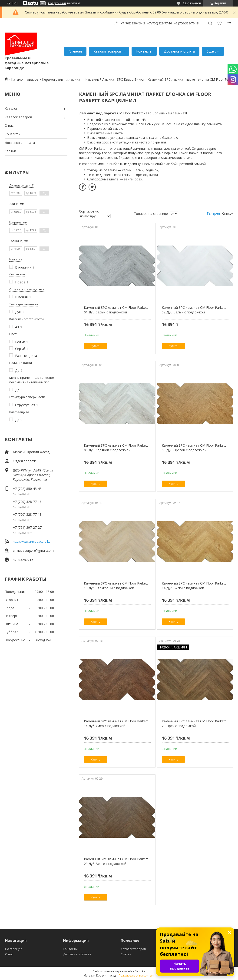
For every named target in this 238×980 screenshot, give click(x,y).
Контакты (144, 51)
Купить (96, 346)
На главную (14, 949)
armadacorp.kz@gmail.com (33, 550)
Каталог (11, 108)
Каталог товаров (107, 51)
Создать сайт (57, 3)
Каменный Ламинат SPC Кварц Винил (115, 79)
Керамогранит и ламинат (62, 79)
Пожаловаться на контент (137, 975)
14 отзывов (192, 3)
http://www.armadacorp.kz (32, 541)
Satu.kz (140, 971)
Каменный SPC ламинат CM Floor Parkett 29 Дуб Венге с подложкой (116, 861)
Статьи (10, 151)
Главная (75, 51)
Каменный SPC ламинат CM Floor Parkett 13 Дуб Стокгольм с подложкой (116, 586)
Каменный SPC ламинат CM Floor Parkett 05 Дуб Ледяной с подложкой (116, 448)
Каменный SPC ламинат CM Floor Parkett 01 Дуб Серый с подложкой (116, 310)
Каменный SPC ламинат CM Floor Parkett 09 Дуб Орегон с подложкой (194, 448)
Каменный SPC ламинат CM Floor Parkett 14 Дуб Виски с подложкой (194, 586)
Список (228, 213)
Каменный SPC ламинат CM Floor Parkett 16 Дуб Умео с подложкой (116, 723)
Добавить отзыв (219, 23)
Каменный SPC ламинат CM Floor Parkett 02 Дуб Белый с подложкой (194, 310)
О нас (9, 125)
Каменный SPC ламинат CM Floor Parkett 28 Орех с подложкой (194, 723)
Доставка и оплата (179, 51)
